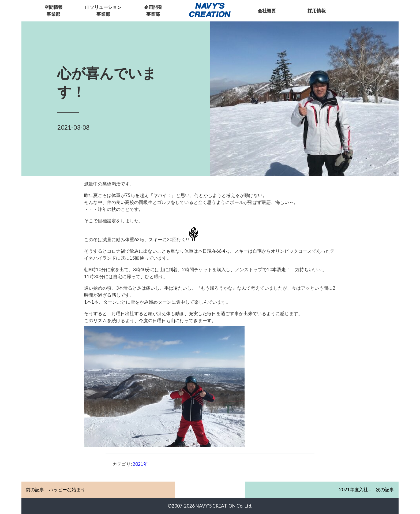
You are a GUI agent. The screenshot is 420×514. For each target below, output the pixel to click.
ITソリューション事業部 (103, 11)
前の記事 (56, 490)
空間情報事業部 (54, 11)
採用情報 (317, 11)
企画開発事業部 (153, 11)
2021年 (140, 464)
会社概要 (267, 11)
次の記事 (367, 489)
